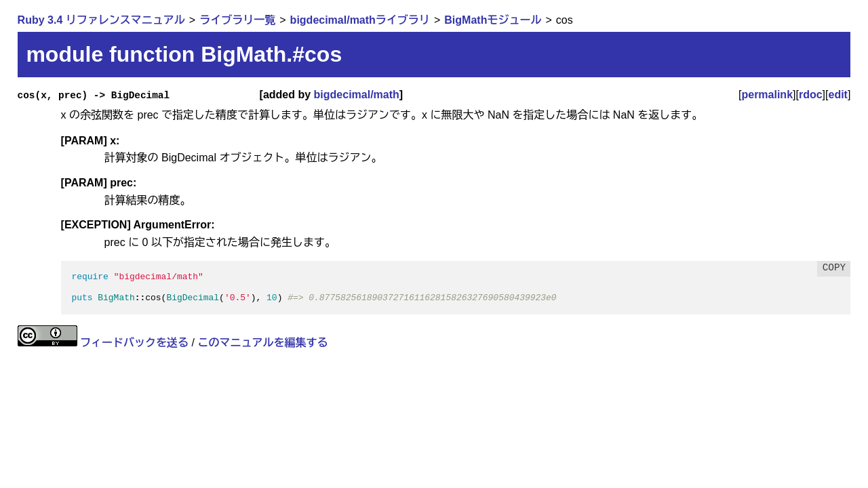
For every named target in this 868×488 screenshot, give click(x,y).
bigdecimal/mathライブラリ (360, 20)
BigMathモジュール (493, 20)
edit (838, 95)
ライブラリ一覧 (237, 20)
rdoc (811, 95)
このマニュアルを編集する (262, 343)
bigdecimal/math (357, 95)
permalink (767, 95)
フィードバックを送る (134, 343)
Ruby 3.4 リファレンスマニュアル (101, 20)
